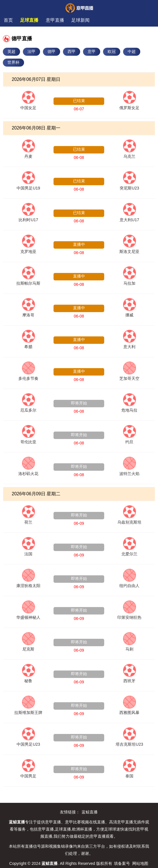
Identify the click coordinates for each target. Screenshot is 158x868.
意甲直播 (55, 20)
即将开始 (79, 403)
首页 (8, 20)
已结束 (79, 101)
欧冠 (112, 51)
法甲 (31, 51)
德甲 (52, 51)
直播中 (79, 244)
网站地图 (140, 863)
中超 (132, 51)
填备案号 (122, 863)
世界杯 (13, 62)
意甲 (92, 51)
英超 (11, 51)
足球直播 (29, 20)
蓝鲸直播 (90, 812)
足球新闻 (80, 20)
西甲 (72, 51)
